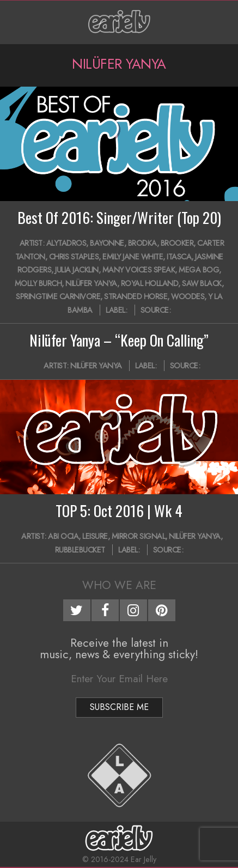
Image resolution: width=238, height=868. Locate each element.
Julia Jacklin (77, 270)
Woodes (188, 296)
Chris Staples (74, 257)
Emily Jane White (133, 257)
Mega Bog (199, 270)
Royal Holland (150, 283)
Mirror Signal (139, 536)
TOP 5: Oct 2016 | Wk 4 (119, 511)
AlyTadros (66, 243)
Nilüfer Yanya (91, 283)
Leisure (95, 536)
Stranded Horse (136, 296)
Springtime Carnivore (58, 296)
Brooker (177, 243)
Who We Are (119, 585)
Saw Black (202, 283)
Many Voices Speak (139, 270)
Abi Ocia (63, 536)
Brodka (142, 243)
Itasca (179, 257)
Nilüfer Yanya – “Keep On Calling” (119, 340)
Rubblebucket (80, 550)
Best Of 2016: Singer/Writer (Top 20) (119, 217)
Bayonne (107, 243)
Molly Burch (38, 283)
